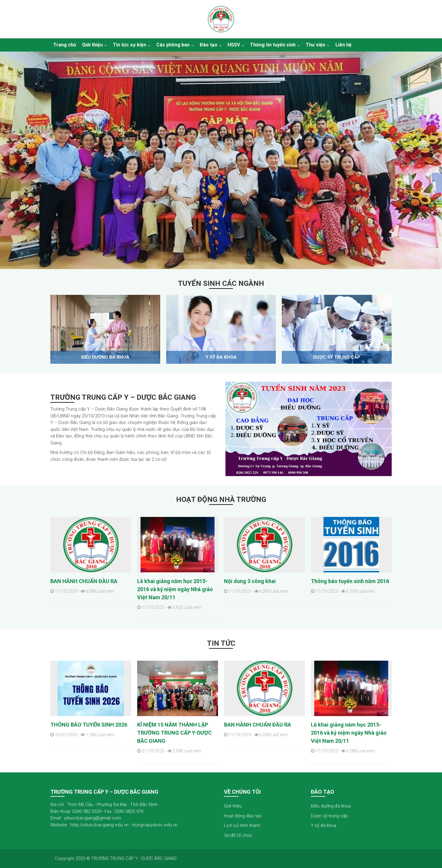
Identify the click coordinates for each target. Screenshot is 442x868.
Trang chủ (65, 45)
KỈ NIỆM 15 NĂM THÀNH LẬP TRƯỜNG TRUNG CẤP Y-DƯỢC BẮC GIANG (174, 733)
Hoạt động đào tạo (243, 816)
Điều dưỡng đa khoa (105, 357)
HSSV (234, 45)
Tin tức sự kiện (130, 45)
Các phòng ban (173, 45)
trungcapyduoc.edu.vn (155, 825)
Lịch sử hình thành (242, 825)
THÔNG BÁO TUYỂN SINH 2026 (89, 725)
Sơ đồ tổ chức (238, 835)
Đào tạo (209, 45)
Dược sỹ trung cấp (337, 357)
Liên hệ (343, 45)
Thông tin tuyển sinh (273, 45)
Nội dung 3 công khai (250, 581)
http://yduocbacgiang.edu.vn (99, 825)
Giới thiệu (92, 45)
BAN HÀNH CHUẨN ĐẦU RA (84, 581)
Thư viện (315, 45)
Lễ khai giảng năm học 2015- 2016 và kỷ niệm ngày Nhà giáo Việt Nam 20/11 (175, 589)
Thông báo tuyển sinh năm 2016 (350, 581)
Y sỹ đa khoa (221, 357)
